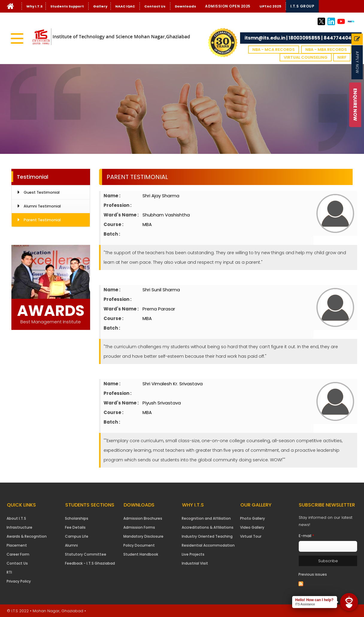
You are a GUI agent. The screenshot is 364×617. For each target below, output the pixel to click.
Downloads (185, 6)
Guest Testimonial (42, 192)
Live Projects (193, 554)
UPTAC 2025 (270, 6)
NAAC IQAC (125, 6)
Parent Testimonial (42, 220)
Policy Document (139, 545)
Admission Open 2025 (228, 6)
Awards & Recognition (27, 536)
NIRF (342, 57)
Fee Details (75, 527)
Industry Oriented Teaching (207, 536)
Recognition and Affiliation (206, 518)
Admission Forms (139, 527)
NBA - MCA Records (274, 50)
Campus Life (77, 536)
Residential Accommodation (208, 545)
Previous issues (313, 574)
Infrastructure (19, 527)
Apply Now (357, 62)
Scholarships (77, 518)
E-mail (306, 536)
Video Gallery (252, 527)
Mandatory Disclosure (143, 536)
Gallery (100, 6)
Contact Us (155, 6)
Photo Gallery (252, 518)
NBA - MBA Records (326, 50)
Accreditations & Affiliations (208, 527)
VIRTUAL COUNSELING (306, 57)
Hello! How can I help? (314, 600)
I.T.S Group (302, 6)
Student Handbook (141, 554)
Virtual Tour (251, 536)
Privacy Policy (19, 581)
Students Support (67, 6)
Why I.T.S (34, 6)
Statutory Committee (86, 554)
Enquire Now (355, 105)
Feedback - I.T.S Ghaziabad (90, 563)
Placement (17, 545)
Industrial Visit (195, 563)
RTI (9, 572)
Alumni (71, 545)
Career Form (18, 554)
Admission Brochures (143, 518)
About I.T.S (16, 518)
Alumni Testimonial (42, 206)
